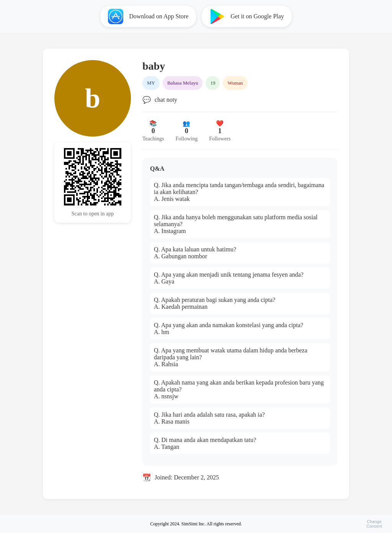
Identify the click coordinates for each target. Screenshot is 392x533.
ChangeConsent (374, 524)
